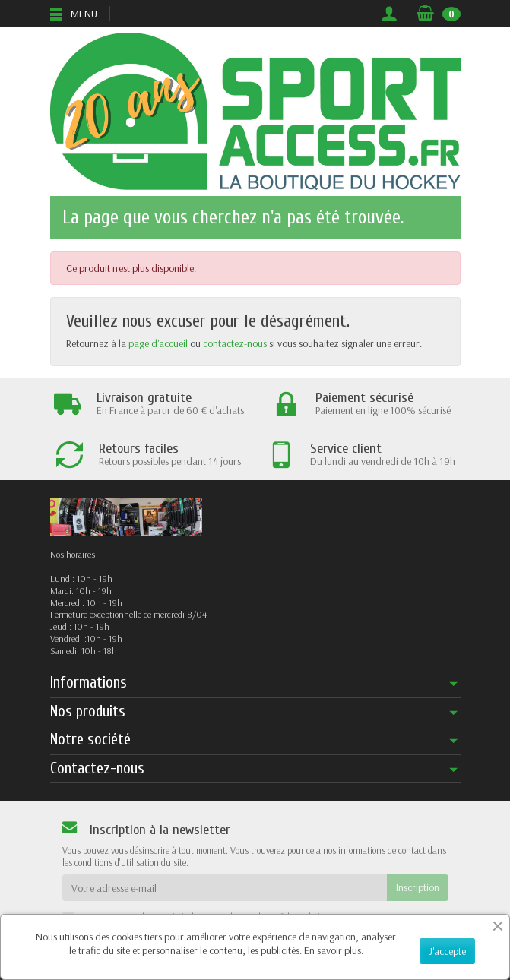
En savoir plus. (334, 950)
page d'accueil (158, 343)
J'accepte (447, 951)
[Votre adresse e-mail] (225, 887)
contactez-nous (235, 343)
